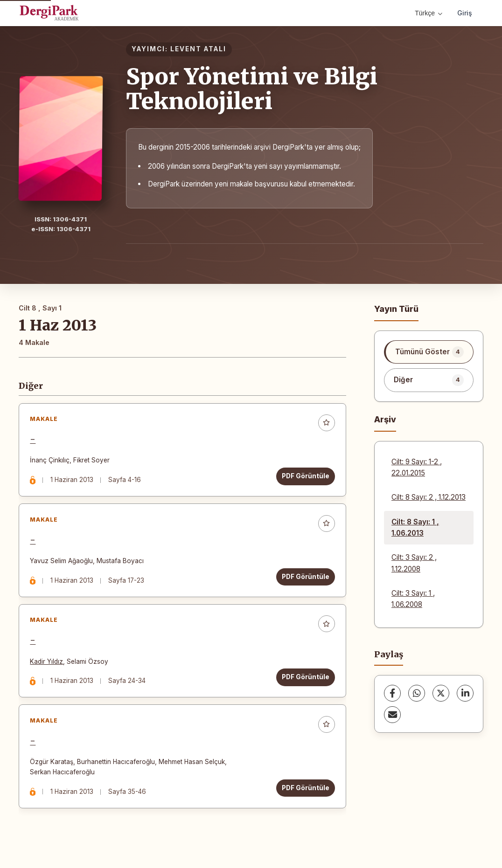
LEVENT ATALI (198, 49)
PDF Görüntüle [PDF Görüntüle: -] (305, 477)
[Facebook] (392, 693)
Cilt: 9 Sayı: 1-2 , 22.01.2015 (417, 467)
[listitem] (429, 352)
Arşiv (385, 419)
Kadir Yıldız (47, 665)
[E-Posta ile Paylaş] (392, 715)
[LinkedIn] (465, 693)
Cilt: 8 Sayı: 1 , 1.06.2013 (415, 527)
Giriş (465, 13)
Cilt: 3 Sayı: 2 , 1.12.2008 (414, 563)
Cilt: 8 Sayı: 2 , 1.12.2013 (429, 497)
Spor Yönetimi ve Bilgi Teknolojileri (252, 89)
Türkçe (429, 13)
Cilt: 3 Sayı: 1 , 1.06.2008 (413, 599)
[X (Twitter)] (441, 693)
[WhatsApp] (417, 693)
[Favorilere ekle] (326, 424)
